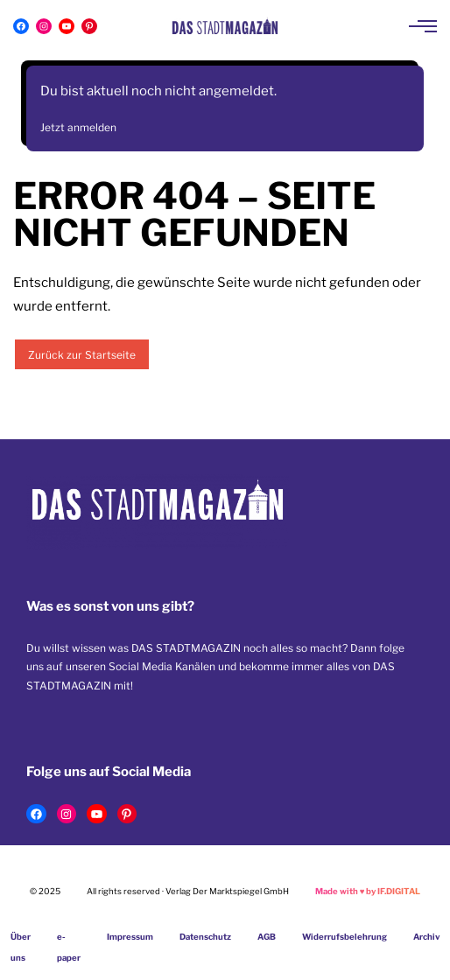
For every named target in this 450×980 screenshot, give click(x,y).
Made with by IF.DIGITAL (368, 891)
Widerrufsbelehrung (345, 937)
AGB (267, 937)
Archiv (427, 937)
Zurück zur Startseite (82, 355)
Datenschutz (205, 937)
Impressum (130, 937)
